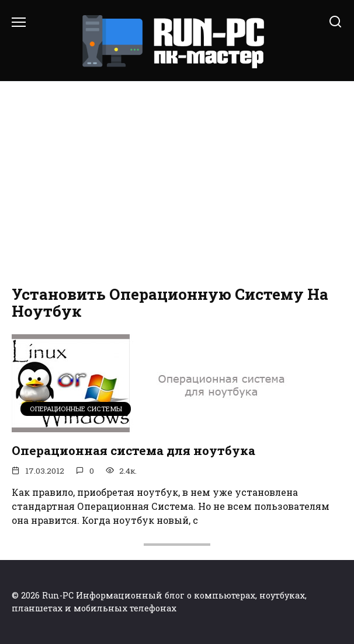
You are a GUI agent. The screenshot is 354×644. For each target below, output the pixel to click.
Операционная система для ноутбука (133, 450)
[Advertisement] (177, 181)
